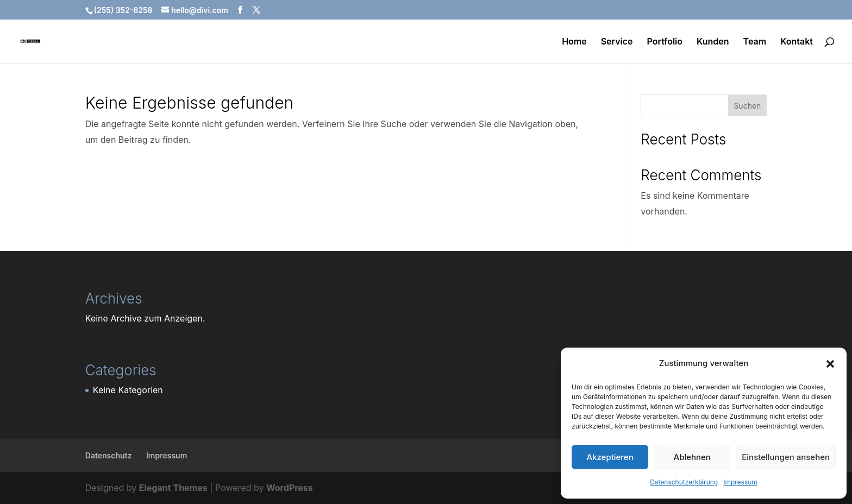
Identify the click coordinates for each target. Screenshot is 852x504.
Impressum (740, 482)
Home (574, 42)
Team (755, 42)
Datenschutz (109, 455)
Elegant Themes (173, 488)
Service (617, 42)
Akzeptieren (610, 457)
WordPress (290, 488)
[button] (830, 364)
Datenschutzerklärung (684, 482)
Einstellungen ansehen (786, 457)
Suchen (747, 106)
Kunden (713, 42)
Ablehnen (692, 457)
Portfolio (665, 42)
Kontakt (797, 42)
